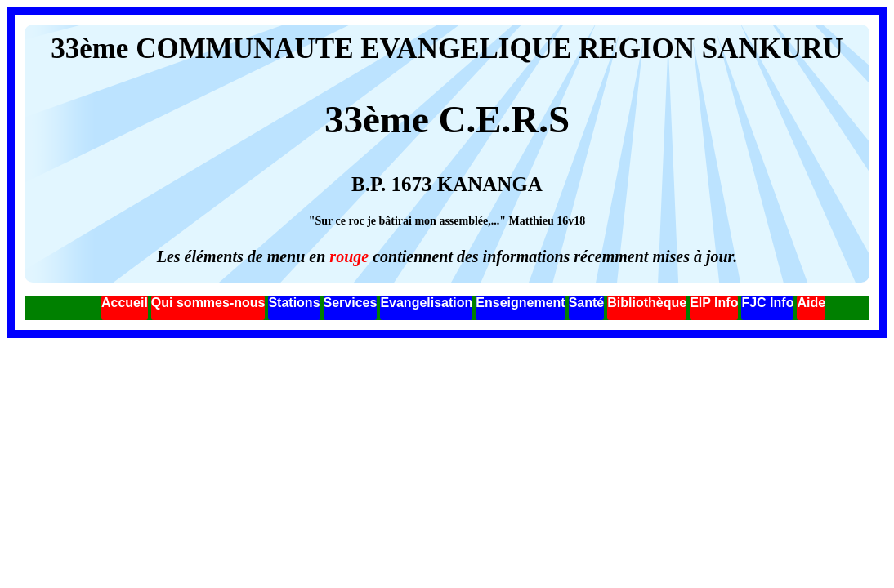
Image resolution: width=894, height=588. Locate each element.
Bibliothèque (647, 303)
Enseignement (520, 303)
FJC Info (767, 303)
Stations (294, 303)
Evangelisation (426, 303)
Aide (811, 303)
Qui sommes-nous (208, 303)
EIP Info (714, 303)
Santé (587, 303)
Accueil (125, 303)
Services (351, 303)
